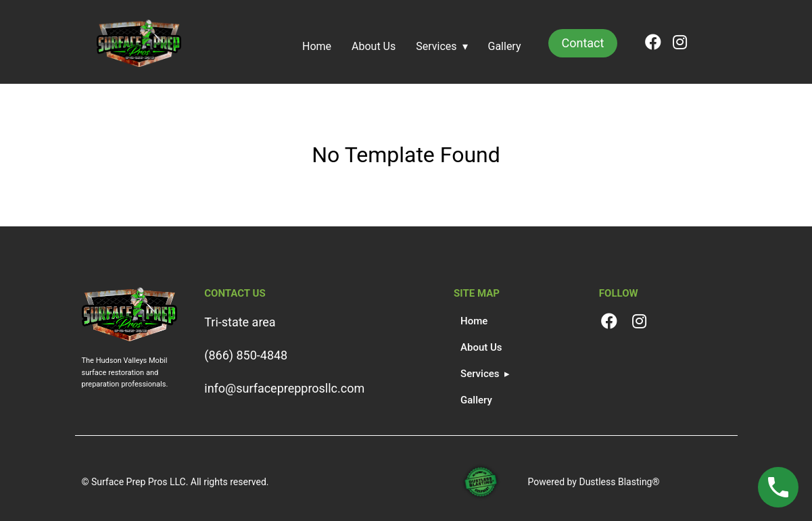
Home (317, 46)
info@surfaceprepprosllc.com (284, 388)
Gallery (505, 46)
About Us (374, 46)
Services (436, 46)
